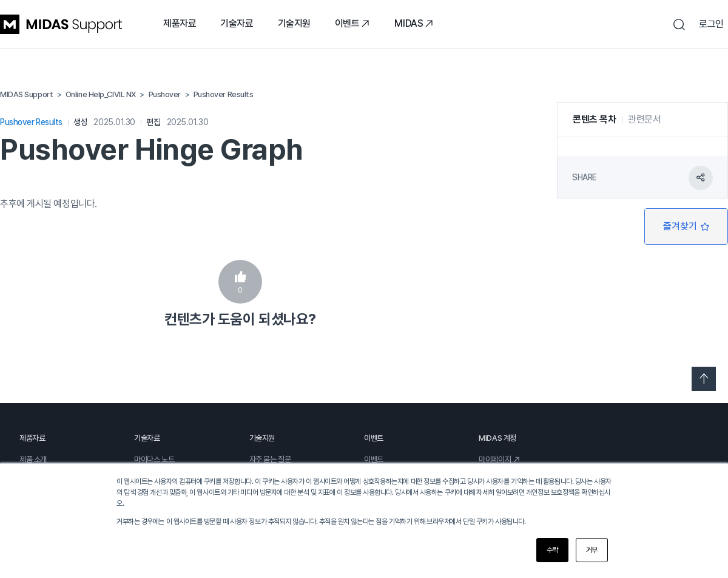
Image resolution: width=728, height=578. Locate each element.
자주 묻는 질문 (270, 459)
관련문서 (644, 119)
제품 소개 (33, 459)
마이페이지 (500, 459)
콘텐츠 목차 (594, 119)
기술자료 (237, 23)
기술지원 (294, 23)
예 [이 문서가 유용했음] (240, 282)
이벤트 (353, 23)
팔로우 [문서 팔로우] (686, 226)
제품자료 (180, 23)
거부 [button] (592, 550)
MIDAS (414, 23)
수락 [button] (552, 550)
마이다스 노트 (154, 459)
